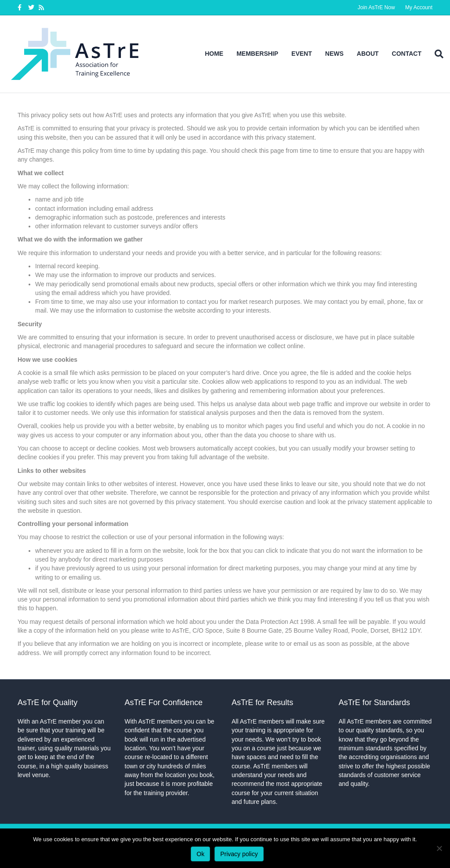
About (368, 54)
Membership (257, 54)
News (334, 54)
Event (302, 54)
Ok (200, 854)
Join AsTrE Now (376, 7)
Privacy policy (239, 854)
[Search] (436, 54)
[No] (439, 848)
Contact (407, 54)
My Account (419, 7)
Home (214, 54)
